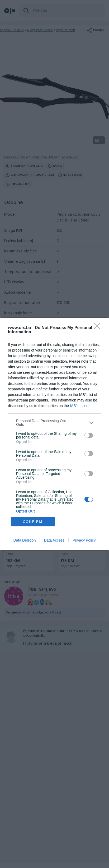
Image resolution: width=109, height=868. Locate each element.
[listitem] (54, 423)
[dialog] (54, 434)
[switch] (89, 435)
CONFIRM (33, 522)
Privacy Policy (84, 540)
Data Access (54, 540)
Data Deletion (25, 540)
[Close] (99, 328)
